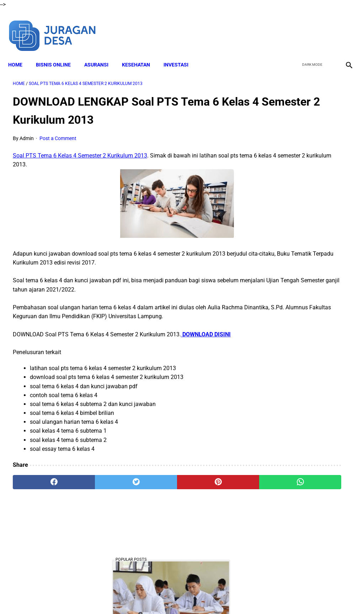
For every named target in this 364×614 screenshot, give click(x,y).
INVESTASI (181, 54)
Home (20, 54)
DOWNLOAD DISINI (206, 337)
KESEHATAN (141, 54)
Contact (245, 596)
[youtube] (327, 28)
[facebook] (293, 28)
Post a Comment (58, 132)
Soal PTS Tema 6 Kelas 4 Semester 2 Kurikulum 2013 (80, 149)
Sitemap (270, 596)
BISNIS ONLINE (58, 54)
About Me (96, 596)
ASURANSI (101, 54)
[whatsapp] (210, 485)
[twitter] (310, 28)
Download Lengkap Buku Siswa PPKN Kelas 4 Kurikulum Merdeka (301, 286)
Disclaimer (125, 596)
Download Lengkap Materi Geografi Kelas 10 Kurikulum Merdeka (306, 515)
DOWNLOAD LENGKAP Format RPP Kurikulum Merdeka (299, 233)
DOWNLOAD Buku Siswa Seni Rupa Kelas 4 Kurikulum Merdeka (307, 392)
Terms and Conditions (167, 596)
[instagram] (344, 28)
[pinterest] (154, 485)
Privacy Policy (214, 596)
